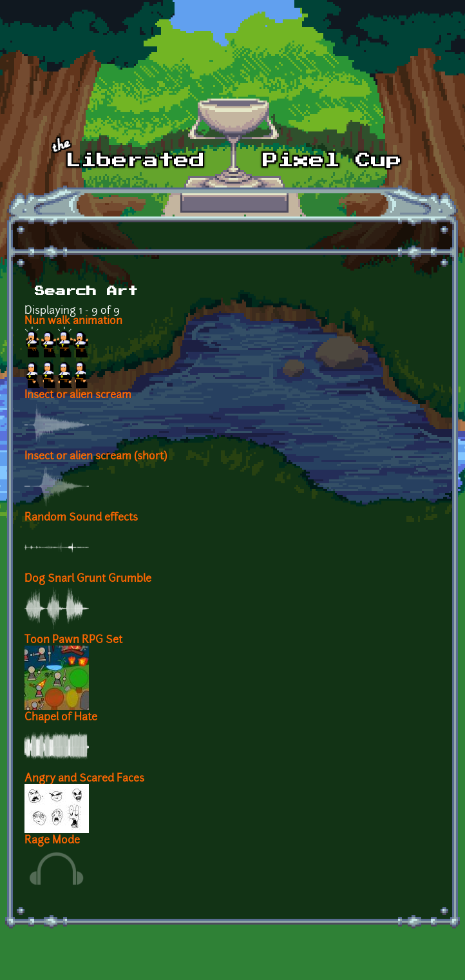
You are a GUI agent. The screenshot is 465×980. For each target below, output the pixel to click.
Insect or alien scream (78, 396)
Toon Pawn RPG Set (73, 640)
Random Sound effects (81, 518)
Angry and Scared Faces (84, 779)
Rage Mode (52, 841)
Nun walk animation (73, 322)
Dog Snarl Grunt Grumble (88, 579)
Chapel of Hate (61, 718)
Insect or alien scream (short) (96, 457)
